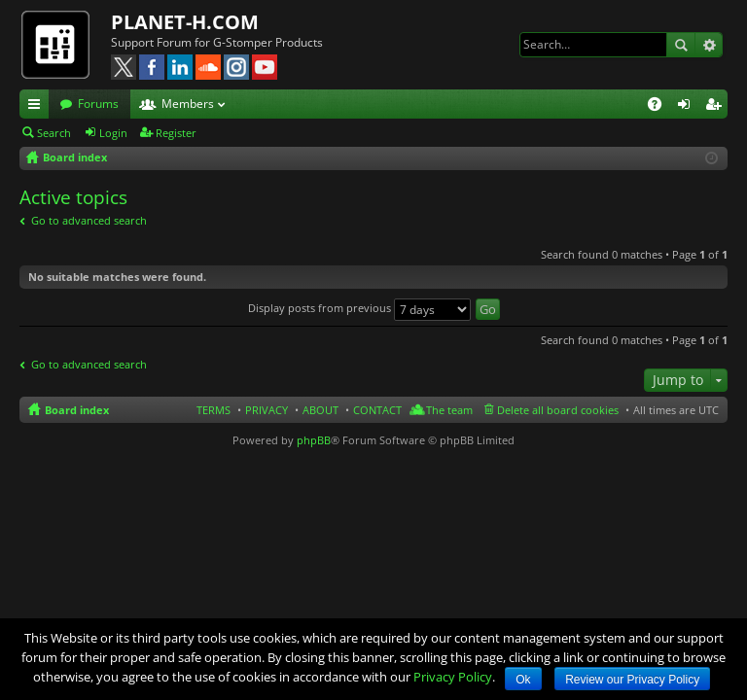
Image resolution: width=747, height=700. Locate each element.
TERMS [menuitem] (213, 410)
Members (188, 104)
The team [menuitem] (449, 410)
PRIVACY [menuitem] (267, 410)
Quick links (38, 107)
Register (176, 133)
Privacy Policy (453, 677)
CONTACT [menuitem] (377, 410)
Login (113, 133)
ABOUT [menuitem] (320, 410)
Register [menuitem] (717, 107)
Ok (523, 680)
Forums (98, 104)
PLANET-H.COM (185, 22)
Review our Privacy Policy (632, 680)
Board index (77, 410)
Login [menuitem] (688, 107)
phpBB (314, 440)
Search (681, 45)
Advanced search (709, 45)
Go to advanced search (89, 220)
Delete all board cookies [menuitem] (558, 410)
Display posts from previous (359, 308)
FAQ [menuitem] (661, 107)
